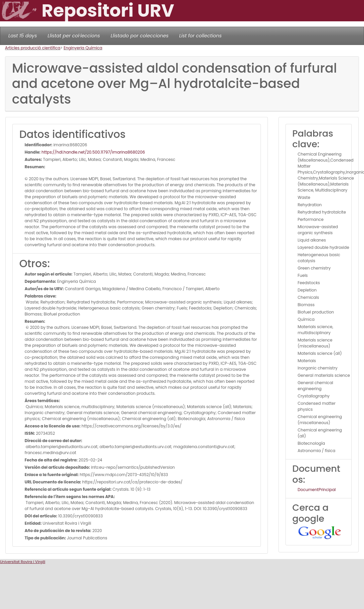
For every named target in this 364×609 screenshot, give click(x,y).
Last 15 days (23, 36)
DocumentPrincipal (317, 490)
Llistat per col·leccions (74, 36)
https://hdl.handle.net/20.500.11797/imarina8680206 (93, 152)
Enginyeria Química (83, 48)
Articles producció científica (33, 48)
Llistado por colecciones (140, 36)
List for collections (200, 36)
